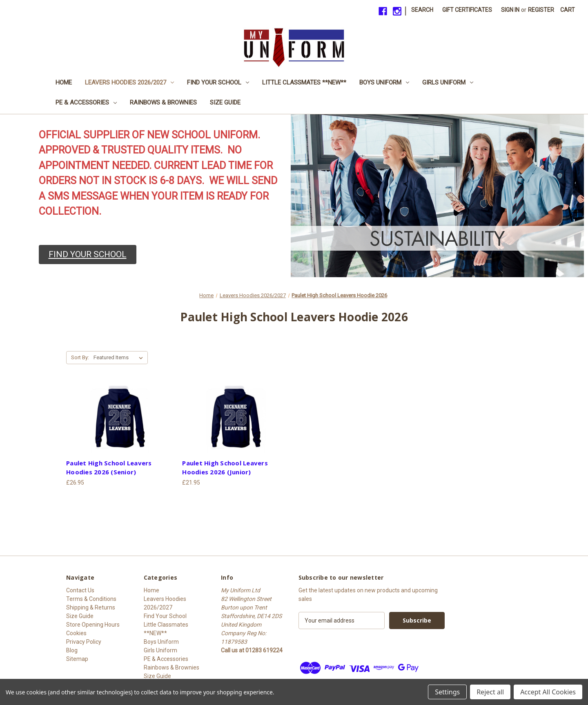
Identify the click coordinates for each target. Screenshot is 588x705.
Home (64, 82)
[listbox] (120, 358)
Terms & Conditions (91, 599)
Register (541, 10)
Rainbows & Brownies (163, 102)
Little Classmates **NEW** (304, 82)
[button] (88, 255)
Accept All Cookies (548, 692)
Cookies (76, 633)
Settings (447, 692)
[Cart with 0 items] (568, 10)
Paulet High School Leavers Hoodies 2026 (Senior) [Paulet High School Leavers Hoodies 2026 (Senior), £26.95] (109, 468)
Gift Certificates (467, 10)
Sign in (510, 10)
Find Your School (218, 82)
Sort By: (80, 357)
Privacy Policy (84, 642)
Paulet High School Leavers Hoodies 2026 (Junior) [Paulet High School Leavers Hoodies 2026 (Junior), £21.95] (225, 468)
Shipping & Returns (91, 607)
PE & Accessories (86, 102)
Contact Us (80, 590)
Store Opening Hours (93, 625)
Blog (72, 650)
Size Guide (225, 102)
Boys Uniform (384, 82)
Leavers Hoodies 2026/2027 (129, 82)
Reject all (490, 692)
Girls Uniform (448, 82)
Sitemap (77, 659)
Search (422, 10)
